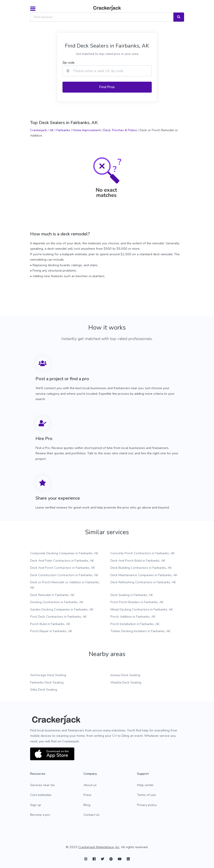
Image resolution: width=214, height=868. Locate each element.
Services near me (42, 785)
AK (52, 130)
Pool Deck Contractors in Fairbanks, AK (58, 617)
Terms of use (146, 795)
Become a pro (40, 815)
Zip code (69, 63)
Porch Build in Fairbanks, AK (50, 624)
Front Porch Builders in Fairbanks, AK (137, 602)
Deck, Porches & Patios (120, 130)
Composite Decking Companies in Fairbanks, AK (64, 553)
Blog (87, 805)
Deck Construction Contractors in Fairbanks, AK (64, 575)
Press (87, 795)
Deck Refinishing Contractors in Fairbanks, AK (143, 582)
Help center (145, 785)
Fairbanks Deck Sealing (47, 682)
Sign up (36, 805)
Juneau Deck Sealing (125, 675)
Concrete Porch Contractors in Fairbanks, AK (143, 553)
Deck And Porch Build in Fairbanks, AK (138, 561)
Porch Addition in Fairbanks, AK (133, 617)
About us (90, 785)
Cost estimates (41, 795)
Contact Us (91, 815)
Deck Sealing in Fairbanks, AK (132, 595)
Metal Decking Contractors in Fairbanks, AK (142, 609)
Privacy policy (147, 805)
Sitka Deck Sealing (44, 689)
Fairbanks (63, 130)
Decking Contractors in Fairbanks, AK (57, 602)
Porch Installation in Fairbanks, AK (135, 624)
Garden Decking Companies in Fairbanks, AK (62, 609)
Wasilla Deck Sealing (126, 682)
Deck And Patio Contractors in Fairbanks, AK (62, 561)
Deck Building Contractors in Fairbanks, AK (141, 568)
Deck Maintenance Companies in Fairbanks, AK (144, 575)
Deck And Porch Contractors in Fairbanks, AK (63, 568)
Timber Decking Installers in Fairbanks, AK (140, 631)
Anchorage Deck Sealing (48, 675)
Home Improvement (87, 130)
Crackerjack (38, 130)
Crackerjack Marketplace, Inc (99, 847)
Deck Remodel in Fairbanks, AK (52, 595)
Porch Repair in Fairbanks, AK (51, 631)
